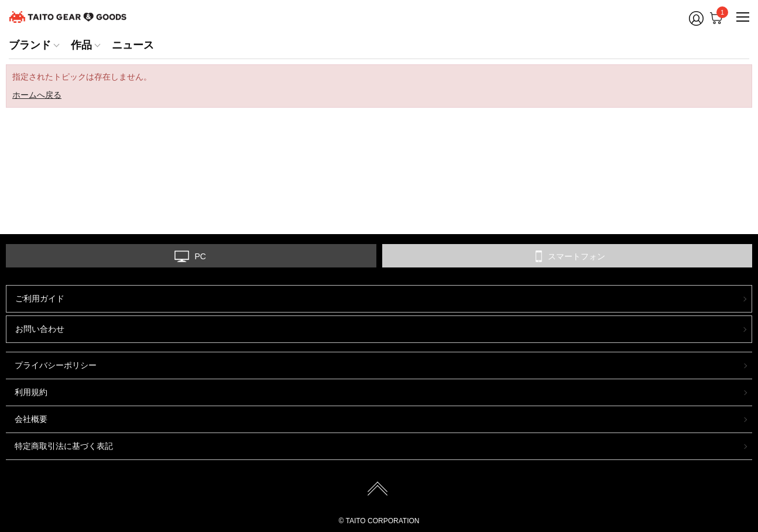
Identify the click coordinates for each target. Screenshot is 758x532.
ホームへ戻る (37, 95)
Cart (719, 15)
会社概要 (31, 419)
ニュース (133, 45)
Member (696, 18)
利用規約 (31, 392)
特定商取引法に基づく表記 (64, 446)
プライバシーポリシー (56, 365)
